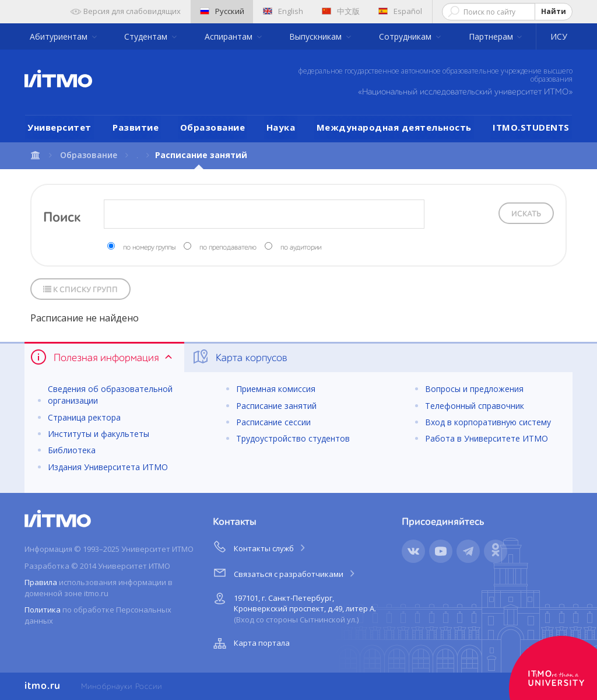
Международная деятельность (394, 127)
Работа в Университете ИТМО (487, 438)
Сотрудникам (406, 36)
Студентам (147, 36)
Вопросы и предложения (474, 389)
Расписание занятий (276, 406)
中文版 (341, 11)
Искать (526, 214)
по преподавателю (228, 248)
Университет (59, 127)
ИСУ (559, 36)
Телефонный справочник (475, 406)
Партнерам (492, 36)
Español (400, 11)
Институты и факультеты (99, 434)
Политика (43, 610)
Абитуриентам (60, 36)
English (283, 11)
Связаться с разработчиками (285, 572)
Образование (213, 127)
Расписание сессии (273, 422)
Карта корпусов (239, 357)
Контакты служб (260, 547)
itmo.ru (43, 686)
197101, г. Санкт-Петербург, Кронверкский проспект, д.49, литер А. (293, 607)
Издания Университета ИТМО (108, 467)
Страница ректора (84, 417)
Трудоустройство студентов (293, 438)
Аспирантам (230, 36)
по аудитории (301, 248)
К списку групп (80, 290)
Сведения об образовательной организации (110, 395)
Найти (554, 11)
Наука (281, 127)
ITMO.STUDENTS (531, 127)
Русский (222, 11)
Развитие (136, 127)
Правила (41, 582)
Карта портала (250, 643)
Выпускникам (317, 36)
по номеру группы (149, 248)
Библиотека (72, 450)
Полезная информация (102, 357)
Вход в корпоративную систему (488, 422)
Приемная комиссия (276, 389)
